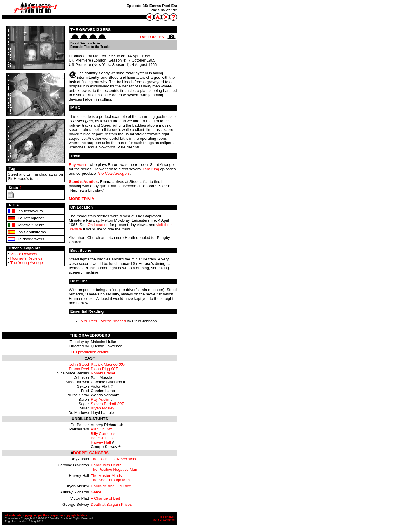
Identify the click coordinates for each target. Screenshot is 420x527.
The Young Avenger (27, 263)
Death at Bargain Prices (111, 504)
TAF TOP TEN (152, 37)
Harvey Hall (101, 442)
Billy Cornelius (103, 434)
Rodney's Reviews (26, 258)
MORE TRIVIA (82, 199)
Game (96, 492)
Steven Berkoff (103, 404)
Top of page (167, 517)
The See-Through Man (110, 480)
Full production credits (90, 352)
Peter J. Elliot (102, 438)
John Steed (79, 364)
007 (122, 364)
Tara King (151, 169)
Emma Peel (79, 369)
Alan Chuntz (101, 429)
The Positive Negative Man (114, 469)
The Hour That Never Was (113, 459)
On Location (98, 225)
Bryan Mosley (103, 408)
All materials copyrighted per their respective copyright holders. (46, 515)
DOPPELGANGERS (91, 453)
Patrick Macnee (104, 364)
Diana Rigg (100, 369)
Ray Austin (78, 165)
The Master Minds (106, 476)
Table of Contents (163, 520)
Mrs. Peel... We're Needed (103, 321)
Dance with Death (106, 465)
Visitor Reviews (23, 254)
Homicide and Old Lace (111, 486)
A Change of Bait (105, 498)
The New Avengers (113, 173)
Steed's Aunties (83, 182)
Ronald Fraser (103, 373)
